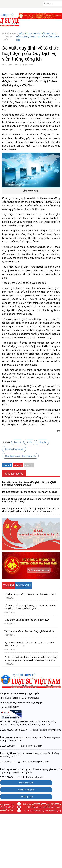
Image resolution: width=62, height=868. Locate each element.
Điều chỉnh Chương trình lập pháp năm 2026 (27, 620)
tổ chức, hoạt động (14, 449)
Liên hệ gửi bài (26, 797)
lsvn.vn (17, 442)
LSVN (30, 442)
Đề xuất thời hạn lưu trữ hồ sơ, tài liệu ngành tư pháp (30, 492)
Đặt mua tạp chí (26, 783)
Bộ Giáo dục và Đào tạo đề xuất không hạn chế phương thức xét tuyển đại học (31, 500)
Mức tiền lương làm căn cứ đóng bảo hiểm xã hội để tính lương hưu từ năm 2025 (29, 484)
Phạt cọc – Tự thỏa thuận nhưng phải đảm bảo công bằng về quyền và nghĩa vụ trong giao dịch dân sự (31, 659)
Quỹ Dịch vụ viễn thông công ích (20, 456)
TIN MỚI (9, 585)
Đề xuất (42, 442)
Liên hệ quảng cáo (26, 790)
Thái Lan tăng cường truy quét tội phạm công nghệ (30, 594)
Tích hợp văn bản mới (10, 36)
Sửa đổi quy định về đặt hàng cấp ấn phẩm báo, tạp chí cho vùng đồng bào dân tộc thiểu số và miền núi (30, 510)
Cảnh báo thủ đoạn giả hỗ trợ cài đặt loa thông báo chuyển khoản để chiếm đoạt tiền (30, 607)
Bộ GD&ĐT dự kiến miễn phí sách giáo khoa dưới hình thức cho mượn (29, 644)
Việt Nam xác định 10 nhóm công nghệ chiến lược (30, 631)
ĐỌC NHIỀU (23, 585)
